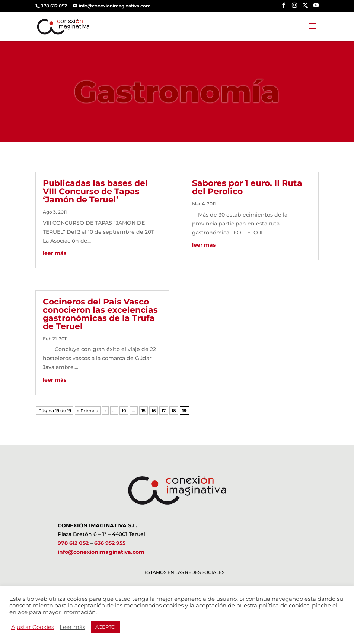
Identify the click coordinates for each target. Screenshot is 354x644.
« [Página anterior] (105, 411)
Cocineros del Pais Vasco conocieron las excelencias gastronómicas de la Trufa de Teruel (100, 314)
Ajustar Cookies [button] (33, 627)
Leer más (72, 627)
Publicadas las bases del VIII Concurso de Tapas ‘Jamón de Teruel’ (95, 191)
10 (124, 411)
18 (174, 411)
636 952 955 (110, 543)
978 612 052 (73, 543)
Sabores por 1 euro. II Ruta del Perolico (247, 187)
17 (164, 411)
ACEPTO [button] (105, 627)
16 (154, 411)
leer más (55, 253)
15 (143, 411)
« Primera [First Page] (88, 411)
